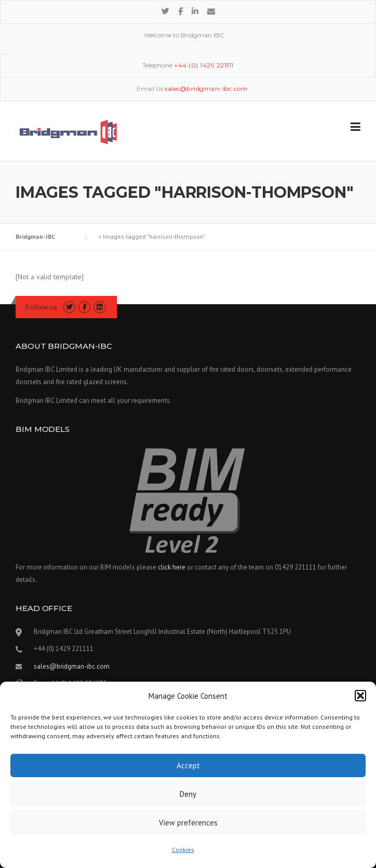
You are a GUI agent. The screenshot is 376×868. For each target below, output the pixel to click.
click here (172, 567)
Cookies (183, 850)
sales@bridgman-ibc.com (72, 666)
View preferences (188, 823)
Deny (188, 794)
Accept (188, 765)
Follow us (41, 307)
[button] (360, 696)
